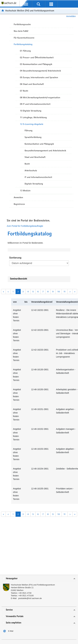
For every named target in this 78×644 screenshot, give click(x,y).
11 (65, 292)
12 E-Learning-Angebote (32, 124)
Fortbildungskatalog (23, 44)
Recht (27, 164)
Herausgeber (12, 579)
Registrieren (19, 204)
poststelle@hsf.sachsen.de (30, 598)
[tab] (39, 579)
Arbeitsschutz (31, 170)
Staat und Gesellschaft (35, 157)
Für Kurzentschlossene (24, 38)
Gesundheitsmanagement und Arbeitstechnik (45, 151)
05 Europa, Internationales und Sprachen (39, 77)
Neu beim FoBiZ (21, 31)
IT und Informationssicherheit (38, 177)
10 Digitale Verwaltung (31, 111)
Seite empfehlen (14, 623)
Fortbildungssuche (22, 24)
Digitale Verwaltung (34, 184)
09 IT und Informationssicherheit (35, 104)
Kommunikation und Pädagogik (39, 144)
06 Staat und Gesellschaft (32, 84)
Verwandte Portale (15, 616)
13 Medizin (25, 191)
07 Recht (24, 91)
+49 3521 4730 (25, 593)
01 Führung (25, 51)
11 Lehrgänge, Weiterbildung (33, 117)
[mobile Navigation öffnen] (26, 4)
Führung (29, 130)
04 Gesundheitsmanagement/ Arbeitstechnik (40, 71)
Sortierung (15, 258)
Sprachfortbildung (33, 137)
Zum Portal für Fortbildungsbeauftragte (25, 226)
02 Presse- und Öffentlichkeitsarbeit (37, 57)
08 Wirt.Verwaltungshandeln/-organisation (40, 97)
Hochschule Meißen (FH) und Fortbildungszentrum (30, 11)
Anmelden (71, 16)
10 (59, 292)
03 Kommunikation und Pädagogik (36, 64)
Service (9, 610)
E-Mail (11, 631)
